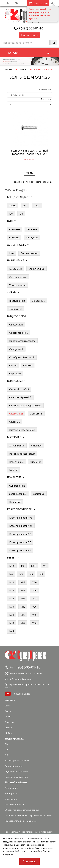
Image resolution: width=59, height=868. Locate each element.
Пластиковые (16, 462)
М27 (34, 599)
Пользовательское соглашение (21, 821)
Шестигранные (17, 301)
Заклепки (10, 722)
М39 (12, 615)
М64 (12, 631)
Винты (8, 711)
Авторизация (11, 788)
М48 (12, 623)
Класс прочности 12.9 (21, 526)
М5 (21, 574)
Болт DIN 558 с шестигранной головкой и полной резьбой (29, 152)
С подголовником (19, 333)
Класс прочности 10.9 (21, 518)
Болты (23, 69)
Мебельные (16, 269)
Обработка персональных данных (22, 810)
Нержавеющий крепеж (16, 777)
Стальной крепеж (14, 766)
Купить (30, 173)
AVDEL (13, 206)
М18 (23, 590)
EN (21, 214)
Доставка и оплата (14, 804)
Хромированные (18, 494)
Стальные (36, 462)
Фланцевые (32, 237)
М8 (41, 574)
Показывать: (46, 99)
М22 (12, 599)
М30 (12, 607)
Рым (12, 253)
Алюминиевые (17, 446)
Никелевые (15, 502)
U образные (38, 301)
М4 (11, 574)
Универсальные (18, 285)
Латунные (36, 446)
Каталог (10, 700)
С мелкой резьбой (19, 389)
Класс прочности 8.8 (20, 550)
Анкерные (32, 229)
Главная (8, 69)
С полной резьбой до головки (25, 405)
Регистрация (11, 793)
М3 (45, 566)
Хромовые (39, 494)
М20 (34, 590)
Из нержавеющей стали (22, 454)
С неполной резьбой (20, 397)
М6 (31, 574)
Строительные (37, 269)
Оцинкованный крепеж (17, 771)
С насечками (16, 325)
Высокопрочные (29, 253)
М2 (23, 566)
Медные (14, 470)
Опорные (14, 237)
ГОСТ (37, 206)
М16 (12, 590)
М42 (23, 615)
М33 (23, 607)
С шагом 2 (15, 422)
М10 (12, 582)
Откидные (15, 229)
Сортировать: (46, 90)
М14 (34, 582)
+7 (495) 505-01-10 (30, 28)
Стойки (8, 728)
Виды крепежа (14, 739)
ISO (11, 214)
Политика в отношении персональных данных (28, 815)
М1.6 (12, 566)
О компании (11, 799)
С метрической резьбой (22, 430)
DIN (25, 206)
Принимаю (29, 861)
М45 (34, 615)
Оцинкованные (17, 486)
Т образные (16, 309)
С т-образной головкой (22, 357)
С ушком (28, 365)
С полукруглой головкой (22, 341)
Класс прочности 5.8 (20, 542)
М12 (23, 582)
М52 (23, 623)
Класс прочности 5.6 (20, 534)
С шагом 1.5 (36, 414)
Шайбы (8, 733)
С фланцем (15, 374)
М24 (23, 599)
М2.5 (34, 566)
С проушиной (16, 349)
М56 (34, 623)
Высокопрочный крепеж (17, 760)
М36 (34, 607)
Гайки (8, 717)
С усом (13, 365)
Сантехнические (18, 277)
